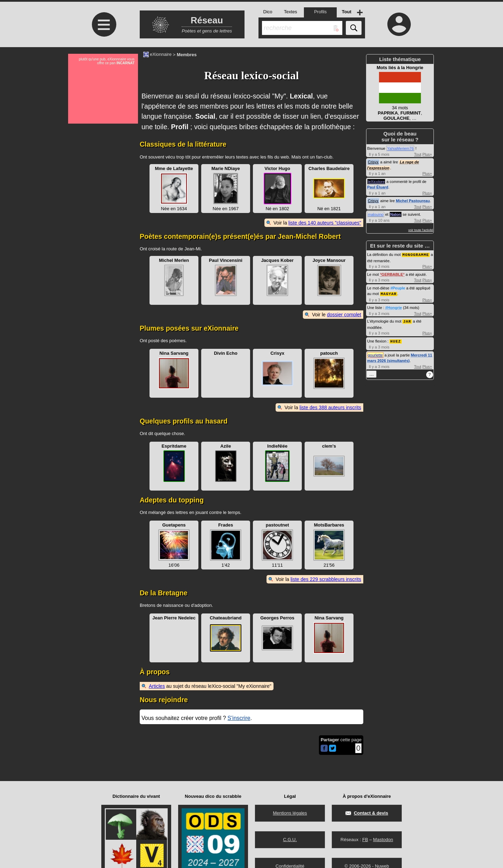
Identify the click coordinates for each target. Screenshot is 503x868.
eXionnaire (161, 54)
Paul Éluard (378, 187)
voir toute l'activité (421, 230)
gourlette (375, 354)
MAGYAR (389, 293)
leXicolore (376, 182)
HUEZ (395, 340)
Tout (418, 154)
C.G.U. (290, 840)
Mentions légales (290, 813)
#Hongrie (394, 307)
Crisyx (373, 162)
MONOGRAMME (416, 254)
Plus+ (427, 154)
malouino (376, 214)
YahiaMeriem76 (400, 148)
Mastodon (383, 840)
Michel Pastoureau (413, 201)
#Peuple (398, 288)
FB (365, 840)
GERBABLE (392, 274)
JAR (407, 320)
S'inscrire (239, 718)
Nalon (396, 214)
